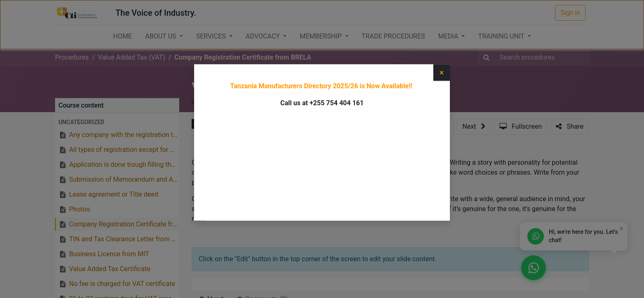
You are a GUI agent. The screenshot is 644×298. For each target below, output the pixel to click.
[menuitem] (122, 36)
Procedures (72, 57)
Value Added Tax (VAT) (259, 87)
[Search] (487, 58)
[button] (117, 122)
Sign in (570, 13)
